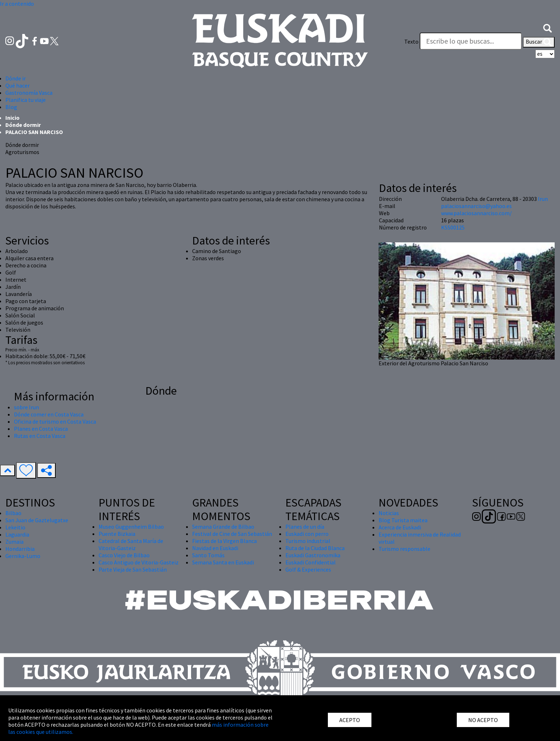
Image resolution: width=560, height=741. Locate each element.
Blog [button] (11, 107)
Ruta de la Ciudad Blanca (315, 548)
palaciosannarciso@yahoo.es (476, 206)
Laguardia (17, 534)
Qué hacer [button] (17, 85)
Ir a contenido (17, 4)
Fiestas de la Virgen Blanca (224, 541)
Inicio (12, 118)
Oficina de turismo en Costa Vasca (55, 421)
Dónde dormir (23, 125)
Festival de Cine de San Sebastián (232, 534)
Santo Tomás (208, 555)
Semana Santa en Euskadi (223, 562)
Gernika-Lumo (23, 556)
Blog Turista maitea (403, 520)
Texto (411, 41)
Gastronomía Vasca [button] (29, 93)
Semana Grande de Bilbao (223, 527)
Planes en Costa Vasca (41, 429)
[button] (547, 28)
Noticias (389, 513)
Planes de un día (305, 527)
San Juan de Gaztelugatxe (37, 520)
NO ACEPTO (483, 720)
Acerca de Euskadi (400, 527)
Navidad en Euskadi (215, 548)
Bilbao (13, 513)
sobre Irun (26, 407)
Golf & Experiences (308, 569)
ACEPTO (350, 720)
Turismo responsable (404, 549)
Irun (543, 199)
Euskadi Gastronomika (313, 555)
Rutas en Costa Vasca (40, 436)
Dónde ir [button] (16, 78)
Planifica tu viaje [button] (26, 100)
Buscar (539, 42)
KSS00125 (453, 227)
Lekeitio (15, 527)
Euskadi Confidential (311, 562)
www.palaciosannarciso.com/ (476, 213)
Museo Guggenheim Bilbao (131, 527)
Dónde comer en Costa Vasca (49, 414)
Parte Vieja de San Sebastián (133, 569)
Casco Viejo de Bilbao (124, 555)
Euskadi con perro (307, 534)
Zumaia (14, 542)
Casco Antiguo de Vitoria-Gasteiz (139, 562)
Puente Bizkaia (117, 534)
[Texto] (471, 41)
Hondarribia (20, 549)
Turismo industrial (308, 541)
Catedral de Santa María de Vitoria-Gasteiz (131, 544)
